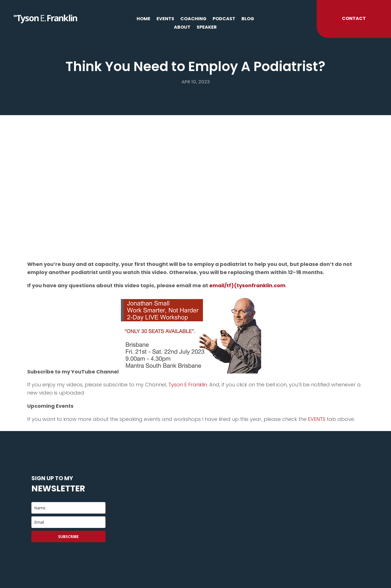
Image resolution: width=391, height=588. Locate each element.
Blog (248, 19)
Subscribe (68, 536)
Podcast (224, 19)
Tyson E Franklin (188, 385)
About (182, 28)
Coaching (193, 19)
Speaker (207, 28)
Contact (354, 18)
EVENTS (317, 419)
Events (165, 19)
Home (143, 19)
